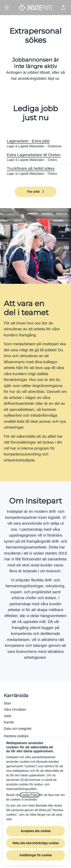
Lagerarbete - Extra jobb (35, 141)
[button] (63, 8)
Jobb (7, 716)
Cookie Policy (30, 795)
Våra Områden (15, 710)
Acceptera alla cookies (36, 831)
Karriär (9, 722)
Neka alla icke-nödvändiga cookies (36, 843)
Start (7, 703)
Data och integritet (18, 729)
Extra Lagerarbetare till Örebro (35, 155)
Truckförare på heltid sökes (35, 168)
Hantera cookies (16, 736)
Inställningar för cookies (36, 855)
